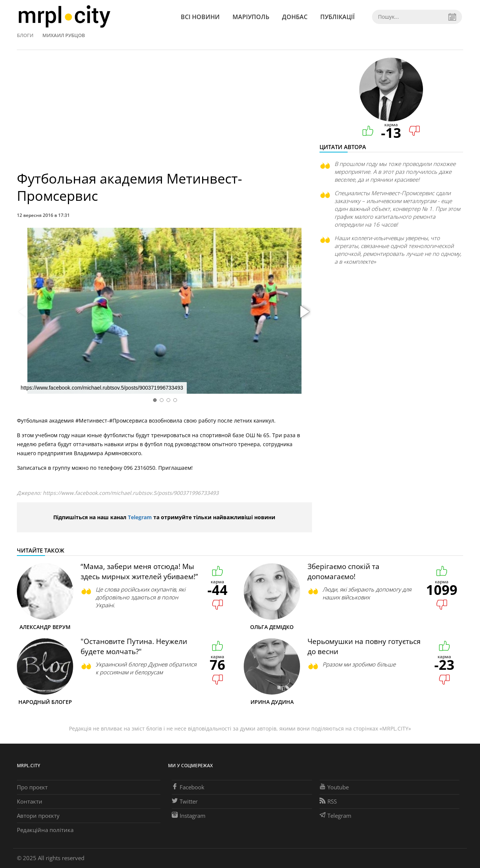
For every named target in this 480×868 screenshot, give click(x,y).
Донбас (295, 17)
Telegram (140, 517)
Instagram (189, 816)
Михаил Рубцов (64, 35)
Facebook (188, 787)
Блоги (25, 35)
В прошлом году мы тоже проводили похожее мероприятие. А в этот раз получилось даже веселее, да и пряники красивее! (395, 172)
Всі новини (200, 17)
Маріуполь (251, 17)
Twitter (185, 801)
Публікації (337, 17)
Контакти (30, 801)
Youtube (334, 787)
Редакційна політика (45, 830)
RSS (328, 801)
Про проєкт (32, 787)
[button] (304, 312)
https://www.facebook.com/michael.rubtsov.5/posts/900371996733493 (131, 493)
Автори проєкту (38, 816)
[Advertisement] (164, 114)
